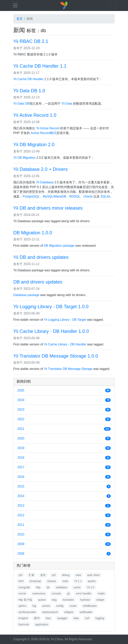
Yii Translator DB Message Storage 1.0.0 (56, 356)
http (38, 587)
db (48, 587)
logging (100, 618)
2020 (64, 438)
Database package (26, 295)
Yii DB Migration (24, 158)
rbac (48, 618)
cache (77, 587)
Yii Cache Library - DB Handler (65, 344)
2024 (64, 400)
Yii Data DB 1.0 (29, 91)
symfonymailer (27, 612)
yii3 (20, 575)
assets (46, 606)
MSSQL (75, 196)
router (73, 606)
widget (100, 600)
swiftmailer (86, 612)
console (56, 593)
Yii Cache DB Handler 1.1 (40, 66)
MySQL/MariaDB (54, 196)
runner (22, 593)
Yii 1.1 (78, 581)
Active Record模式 (44, 133)
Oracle (88, 196)
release (52, 581)
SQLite (105, 196)
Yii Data (67, 104)
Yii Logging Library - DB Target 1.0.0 (51, 307)
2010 (64, 534)
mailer (101, 593)
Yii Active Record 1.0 (35, 115)
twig (54, 600)
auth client (93, 575)
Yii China (57, 639)
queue (42, 600)
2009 (64, 544)
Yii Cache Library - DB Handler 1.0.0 (51, 331)
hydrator (85, 600)
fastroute (24, 624)
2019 (64, 448)
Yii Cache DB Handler (28, 79)
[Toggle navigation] (15, 5)
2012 (64, 515)
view (78, 575)
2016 (64, 477)
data (76, 618)
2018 (64, 458)
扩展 (31, 575)
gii (68, 593)
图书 (37, 618)
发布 (43, 575)
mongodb (24, 587)
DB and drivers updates (38, 282)
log (34, 606)
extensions (39, 593)
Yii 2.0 (90, 587)
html (21, 581)
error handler (84, 593)
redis (65, 581)
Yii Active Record (48, 128)
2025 (64, 390)
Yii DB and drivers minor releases (48, 208)
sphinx (22, 606)
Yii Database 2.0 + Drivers (40, 169)
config (60, 606)
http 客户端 (25, 600)
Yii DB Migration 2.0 (34, 144)
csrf (87, 618)
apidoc (92, 581)
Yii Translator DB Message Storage (68, 369)
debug (66, 575)
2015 (64, 486)
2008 (64, 554)
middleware (90, 606)
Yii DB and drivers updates (41, 257)
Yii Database (45, 182)
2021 (64, 429)
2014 (64, 496)
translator (68, 600)
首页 (20, 19)
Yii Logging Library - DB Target (65, 320)
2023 (64, 410)
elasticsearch (50, 612)
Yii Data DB (21, 104)
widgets (69, 612)
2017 (64, 467)
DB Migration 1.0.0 (33, 233)
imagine (23, 618)
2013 (64, 506)
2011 (64, 525)
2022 (64, 419)
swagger (62, 618)
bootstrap (35, 581)
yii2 (54, 575)
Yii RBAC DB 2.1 (31, 41)
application (42, 624)
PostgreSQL (31, 196)
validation (61, 587)
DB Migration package (59, 246)
